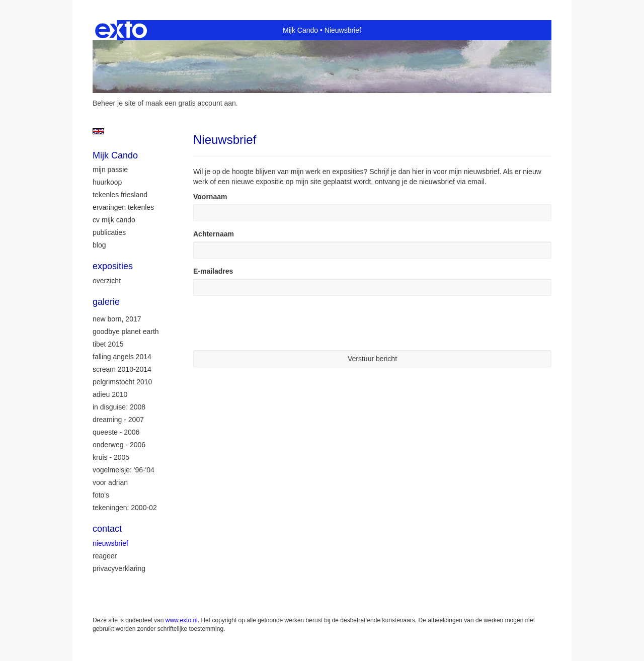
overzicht (107, 281)
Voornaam (210, 197)
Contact (107, 529)
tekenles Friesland (120, 195)
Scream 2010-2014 (122, 369)
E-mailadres (213, 271)
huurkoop (107, 182)
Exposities (113, 266)
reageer (105, 556)
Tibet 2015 (108, 344)
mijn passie (110, 170)
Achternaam (214, 234)
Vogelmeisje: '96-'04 (124, 470)
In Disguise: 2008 (119, 407)
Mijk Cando (300, 30)
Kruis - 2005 (111, 457)
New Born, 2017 (117, 319)
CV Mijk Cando (114, 220)
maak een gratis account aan (191, 103)
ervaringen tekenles (123, 207)
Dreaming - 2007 (118, 420)
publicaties (109, 232)
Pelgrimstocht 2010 (122, 382)
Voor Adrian (110, 482)
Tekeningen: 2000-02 (125, 508)
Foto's (101, 495)
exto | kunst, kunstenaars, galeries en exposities (121, 30)
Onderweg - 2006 (119, 445)
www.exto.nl (182, 620)
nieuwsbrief (110, 543)
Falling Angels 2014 (122, 357)
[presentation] (270, 323)
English (98, 131)
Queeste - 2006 (116, 432)
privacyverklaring (119, 568)
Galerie (106, 302)
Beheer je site (114, 103)
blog (99, 245)
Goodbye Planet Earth (126, 332)
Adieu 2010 (110, 394)
